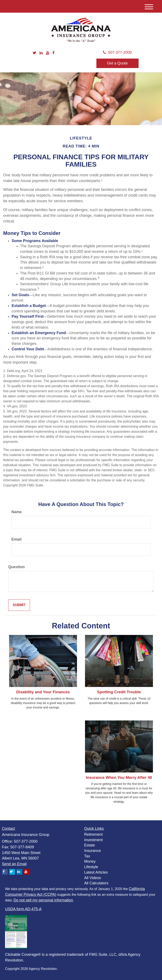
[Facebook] (53, 53)
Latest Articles (96, 872)
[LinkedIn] (41, 53)
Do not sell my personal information (43, 900)
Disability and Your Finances (43, 692)
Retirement (93, 834)
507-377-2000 (117, 52)
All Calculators (96, 883)
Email (16, 539)
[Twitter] (34, 53)
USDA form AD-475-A (23, 909)
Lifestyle (91, 867)
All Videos (93, 878)
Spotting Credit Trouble (119, 692)
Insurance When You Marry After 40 (119, 777)
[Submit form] (19, 605)
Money (90, 861)
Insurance (92, 851)
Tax (87, 856)
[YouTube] (48, 53)
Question (16, 567)
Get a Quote (117, 63)
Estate (90, 845)
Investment (93, 840)
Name (17, 512)
